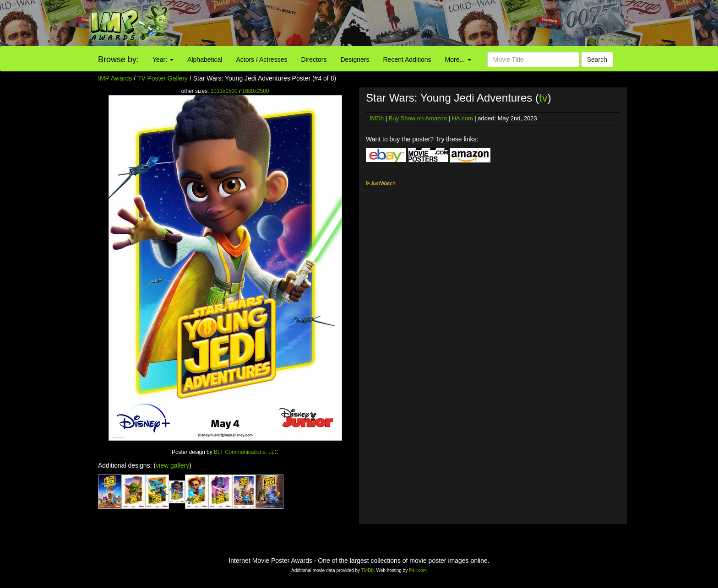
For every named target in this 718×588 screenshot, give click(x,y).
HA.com (462, 118)
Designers (355, 59)
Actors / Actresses (261, 59)
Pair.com (418, 570)
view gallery (172, 465)
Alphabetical (205, 59)
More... (458, 59)
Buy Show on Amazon (418, 118)
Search (597, 59)
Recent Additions (407, 59)
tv (543, 98)
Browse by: (118, 59)
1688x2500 (256, 91)
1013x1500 (224, 91)
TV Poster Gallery (163, 78)
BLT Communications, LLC (246, 452)
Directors (314, 59)
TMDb (367, 570)
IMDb (377, 118)
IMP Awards (115, 78)
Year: (163, 59)
